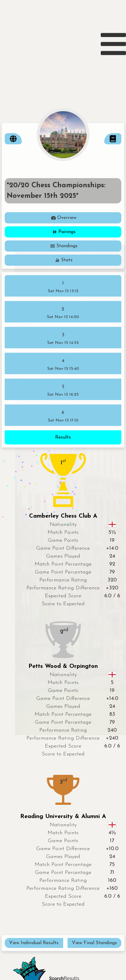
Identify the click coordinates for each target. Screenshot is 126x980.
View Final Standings (94, 943)
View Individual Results (34, 943)
